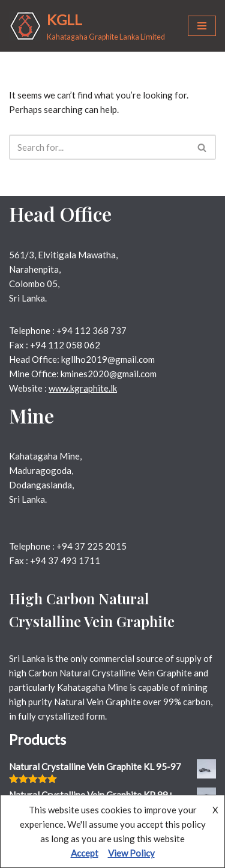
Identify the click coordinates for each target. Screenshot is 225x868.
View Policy (131, 853)
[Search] (99, 147)
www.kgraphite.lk (83, 388)
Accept (85, 853)
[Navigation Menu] (202, 26)
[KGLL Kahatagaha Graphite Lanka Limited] (87, 26)
